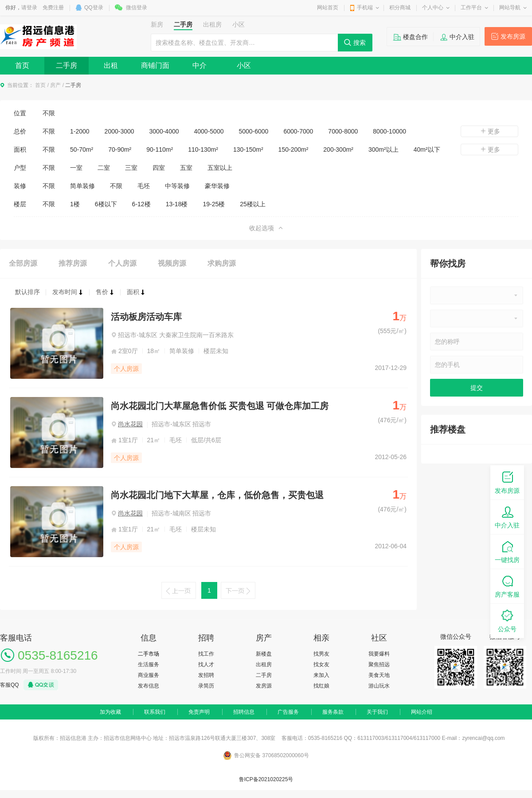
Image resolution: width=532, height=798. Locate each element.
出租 (111, 65)
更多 (489, 131)
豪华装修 (217, 186)
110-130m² (203, 149)
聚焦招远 (379, 664)
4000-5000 (209, 131)
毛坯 (144, 186)
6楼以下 (106, 204)
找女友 (321, 664)
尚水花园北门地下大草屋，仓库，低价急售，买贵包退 (217, 495)
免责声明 (199, 712)
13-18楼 (177, 204)
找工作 (206, 654)
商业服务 (149, 675)
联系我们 (155, 712)
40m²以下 (427, 149)
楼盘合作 (415, 37)
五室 (186, 168)
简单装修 (82, 186)
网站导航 (510, 8)
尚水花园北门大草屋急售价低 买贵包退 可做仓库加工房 (220, 406)
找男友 (321, 654)
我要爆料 (379, 654)
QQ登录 (94, 8)
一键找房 (507, 551)
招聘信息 (244, 712)
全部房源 (23, 263)
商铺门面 (155, 65)
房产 (55, 85)
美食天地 (379, 675)
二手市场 (149, 654)
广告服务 (288, 712)
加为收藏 (110, 712)
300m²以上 (383, 149)
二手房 (66, 65)
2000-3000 (119, 131)
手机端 (365, 8)
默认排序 (27, 292)
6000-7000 (298, 131)
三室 (131, 168)
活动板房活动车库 (146, 317)
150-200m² (293, 149)
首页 (22, 65)
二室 (104, 168)
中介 (199, 65)
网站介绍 (422, 712)
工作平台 (471, 8)
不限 (49, 113)
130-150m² (248, 149)
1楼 (75, 204)
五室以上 (220, 168)
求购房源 (222, 263)
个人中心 (433, 8)
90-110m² (160, 149)
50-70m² (82, 149)
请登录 (29, 8)
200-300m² (338, 149)
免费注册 (53, 8)
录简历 (206, 686)
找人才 (206, 664)
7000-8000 (343, 131)
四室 (159, 168)
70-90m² (120, 149)
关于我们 (377, 712)
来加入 (321, 675)
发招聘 (206, 675)
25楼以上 (253, 204)
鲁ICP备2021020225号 (266, 779)
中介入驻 (462, 37)
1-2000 (80, 131)
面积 (136, 292)
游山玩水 (379, 686)
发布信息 (149, 686)
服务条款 (333, 712)
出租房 (264, 664)
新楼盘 (264, 654)
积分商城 (400, 8)
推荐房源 (73, 263)
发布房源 (513, 36)
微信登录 (137, 8)
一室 (76, 168)
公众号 (507, 620)
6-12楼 (141, 204)
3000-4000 (164, 131)
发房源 (264, 686)
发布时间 (68, 292)
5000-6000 (253, 131)
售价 (105, 292)
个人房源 (122, 263)
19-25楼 (214, 204)
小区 (244, 65)
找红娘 (321, 686)
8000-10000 (389, 131)
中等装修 (177, 186)
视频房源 (172, 263)
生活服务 (149, 664)
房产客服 (507, 586)
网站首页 (328, 8)
